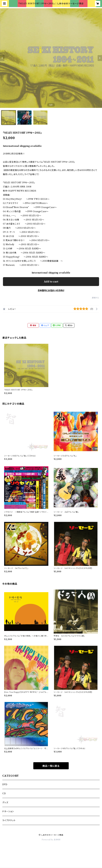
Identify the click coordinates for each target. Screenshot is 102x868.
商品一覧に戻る (51, 766)
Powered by (51, 840)
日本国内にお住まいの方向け (51, 290)
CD (5, 793)
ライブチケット (9, 820)
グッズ (5, 802)
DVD (5, 784)
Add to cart (51, 282)
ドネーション (8, 811)
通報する (95, 298)
